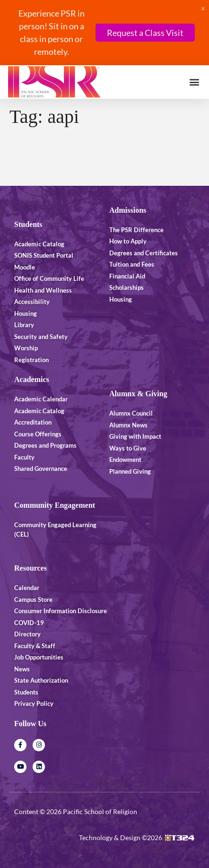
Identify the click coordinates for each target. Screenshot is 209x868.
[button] (194, 82)
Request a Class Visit (145, 33)
